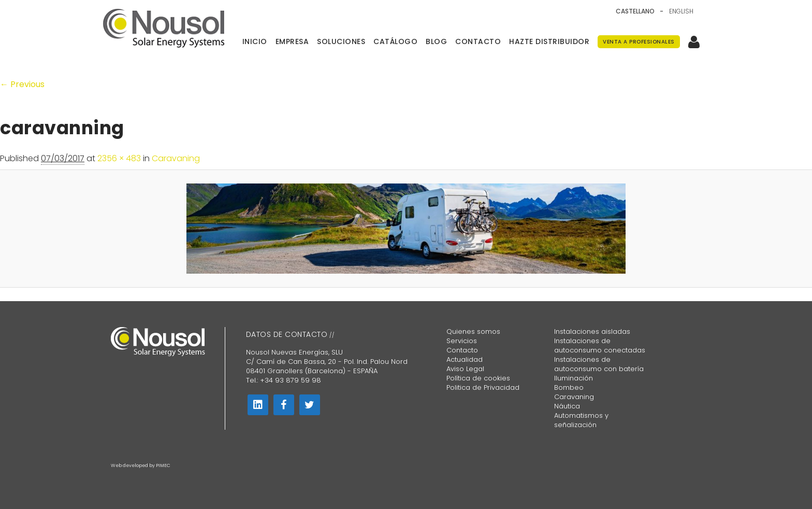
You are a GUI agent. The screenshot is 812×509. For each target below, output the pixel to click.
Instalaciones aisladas (592, 331)
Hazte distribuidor (549, 41)
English (681, 11)
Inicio (255, 41)
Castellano (635, 11)
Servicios (462, 341)
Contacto (478, 41)
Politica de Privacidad (483, 387)
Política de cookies (478, 378)
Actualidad (465, 359)
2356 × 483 (119, 158)
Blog (436, 41)
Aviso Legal (465, 369)
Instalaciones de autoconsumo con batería (599, 364)
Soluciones (341, 41)
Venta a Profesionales (639, 42)
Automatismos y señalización (581, 420)
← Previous (22, 84)
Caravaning (176, 158)
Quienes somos (473, 331)
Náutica (567, 406)
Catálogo (395, 41)
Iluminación (574, 378)
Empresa (292, 41)
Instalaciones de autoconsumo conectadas (600, 345)
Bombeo (569, 387)
